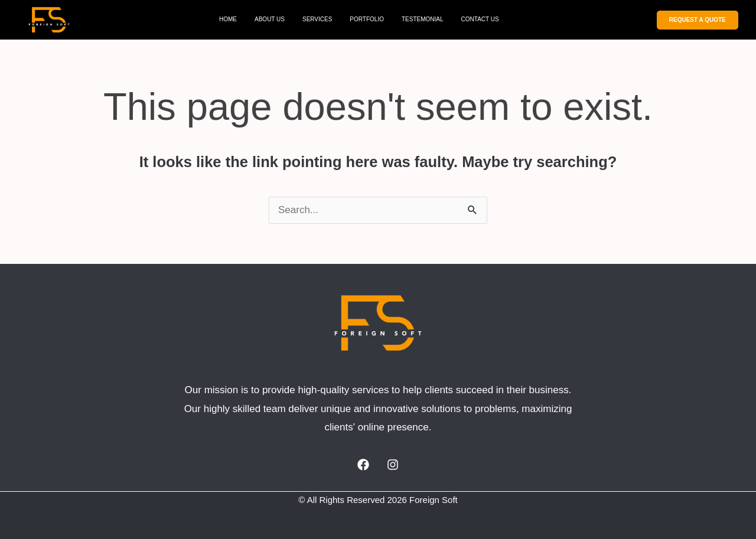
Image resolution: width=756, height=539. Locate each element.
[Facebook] (363, 465)
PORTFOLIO (367, 19)
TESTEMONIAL (423, 19)
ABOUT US (270, 19)
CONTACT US (480, 19)
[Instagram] (393, 465)
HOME (228, 19)
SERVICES (317, 19)
